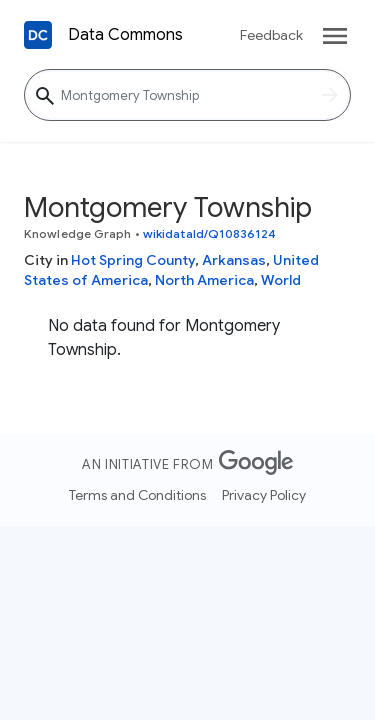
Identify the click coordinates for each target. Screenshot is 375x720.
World (281, 280)
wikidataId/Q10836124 (209, 233)
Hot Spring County (133, 260)
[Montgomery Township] (187, 95)
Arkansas (234, 260)
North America (204, 280)
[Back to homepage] (38, 35)
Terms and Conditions (137, 495)
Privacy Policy (264, 495)
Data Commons (125, 35)
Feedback (271, 35)
